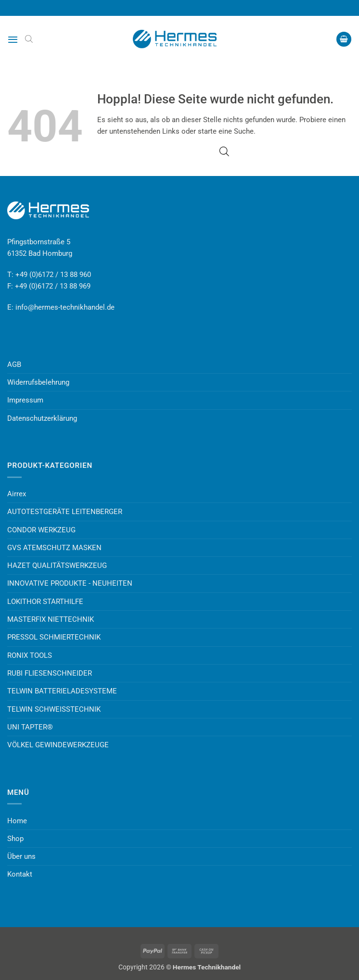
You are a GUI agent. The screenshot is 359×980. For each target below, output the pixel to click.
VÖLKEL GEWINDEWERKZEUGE (58, 745)
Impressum (25, 400)
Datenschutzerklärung (42, 418)
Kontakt (20, 874)
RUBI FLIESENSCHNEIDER (50, 673)
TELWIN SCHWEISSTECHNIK (54, 709)
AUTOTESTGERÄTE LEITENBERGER (65, 512)
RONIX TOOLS (30, 655)
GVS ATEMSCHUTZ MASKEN (54, 548)
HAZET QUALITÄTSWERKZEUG (57, 565)
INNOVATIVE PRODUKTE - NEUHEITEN (70, 583)
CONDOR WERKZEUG (41, 530)
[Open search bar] (29, 39)
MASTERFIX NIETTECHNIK (51, 619)
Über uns (21, 856)
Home (17, 821)
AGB (14, 364)
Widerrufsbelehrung (38, 382)
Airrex (17, 494)
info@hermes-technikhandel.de (65, 307)
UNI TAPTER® (30, 727)
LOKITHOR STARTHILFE (45, 602)
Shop (15, 839)
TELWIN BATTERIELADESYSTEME (62, 691)
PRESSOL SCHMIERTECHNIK (54, 637)
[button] (13, 39)
